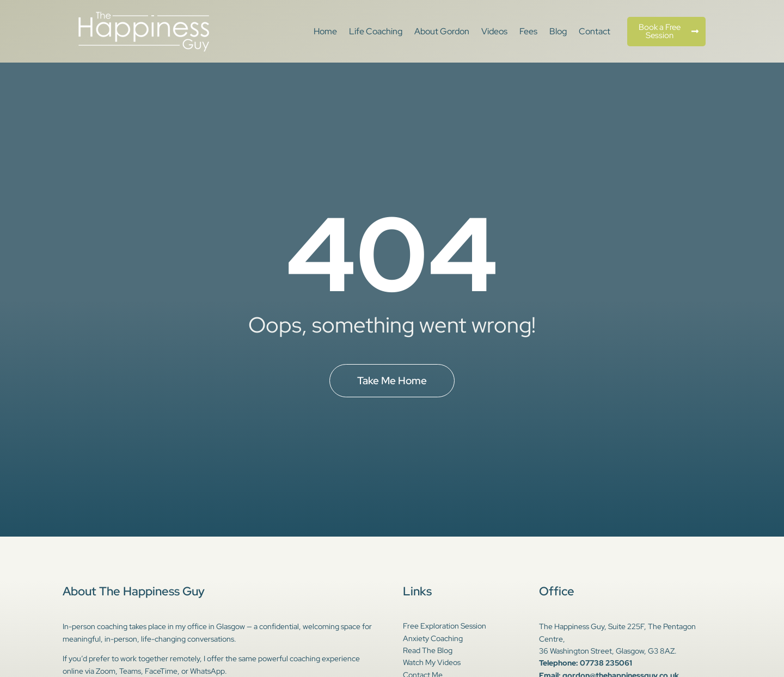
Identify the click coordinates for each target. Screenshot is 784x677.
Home (325, 31)
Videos (494, 31)
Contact (595, 31)
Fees (528, 31)
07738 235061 (606, 663)
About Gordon (442, 31)
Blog (558, 31)
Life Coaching (376, 31)
